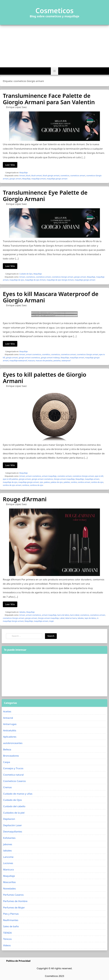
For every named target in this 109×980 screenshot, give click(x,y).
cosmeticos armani (78, 176)
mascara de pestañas (44, 361)
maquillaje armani (39, 179)
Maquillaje (24, 173)
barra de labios (63, 615)
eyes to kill (99, 476)
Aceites (7, 711)
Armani (22, 176)
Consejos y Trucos (13, 768)
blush (28, 176)
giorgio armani (15, 179)
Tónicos (7, 939)
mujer (51, 621)
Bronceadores (11, 756)
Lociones (8, 863)
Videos (7, 945)
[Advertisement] (54, 46)
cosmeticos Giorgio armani (63, 277)
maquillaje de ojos (17, 280)
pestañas (57, 361)
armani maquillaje (49, 476)
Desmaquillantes (13, 832)
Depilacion (9, 819)
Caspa (7, 762)
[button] (54, 71)
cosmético (46, 354)
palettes (67, 482)
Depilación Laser (12, 825)
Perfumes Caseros (13, 895)
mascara (31, 361)
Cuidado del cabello (14, 806)
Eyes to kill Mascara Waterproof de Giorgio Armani (51, 297)
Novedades (9, 888)
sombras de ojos (37, 485)
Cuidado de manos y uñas (18, 794)
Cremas (7, 787)
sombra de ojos (97, 482)
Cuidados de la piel (14, 813)
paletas (47, 482)
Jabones (8, 844)
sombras (26, 485)
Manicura (8, 869)
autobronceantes (13, 743)
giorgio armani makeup (50, 358)
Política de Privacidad (18, 961)
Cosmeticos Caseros (14, 781)
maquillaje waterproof (18, 361)
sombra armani (84, 482)
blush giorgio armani (51, 176)
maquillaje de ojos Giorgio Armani (60, 280)
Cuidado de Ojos (26, 274)
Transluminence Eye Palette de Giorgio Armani (45, 196)
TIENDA (7, 933)
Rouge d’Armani (25, 499)
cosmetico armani (64, 476)
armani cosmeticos (33, 354)
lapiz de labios (90, 618)
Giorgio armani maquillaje (64, 479)
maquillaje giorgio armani (57, 179)
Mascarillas (9, 882)
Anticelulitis (10, 730)
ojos (41, 482)
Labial (62, 618)
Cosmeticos (55, 11)
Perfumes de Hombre (15, 901)
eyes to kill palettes (10, 479)
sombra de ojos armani (12, 485)
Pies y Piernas (11, 914)
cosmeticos (65, 176)
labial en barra (71, 618)
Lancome (8, 857)
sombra (74, 482)
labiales (22, 612)
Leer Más (10, 165)
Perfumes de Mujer (14, 907)
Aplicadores (10, 737)
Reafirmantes (11, 920)
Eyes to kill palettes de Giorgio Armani (45, 378)
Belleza (7, 749)
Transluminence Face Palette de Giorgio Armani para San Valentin (49, 99)
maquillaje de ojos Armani (35, 280)
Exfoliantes (9, 838)
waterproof (66, 361)
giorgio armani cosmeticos (29, 358)
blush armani (37, 176)
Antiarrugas (10, 724)
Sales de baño (11, 926)
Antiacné (8, 718)
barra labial (75, 615)
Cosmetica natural (13, 775)
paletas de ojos (57, 482)
